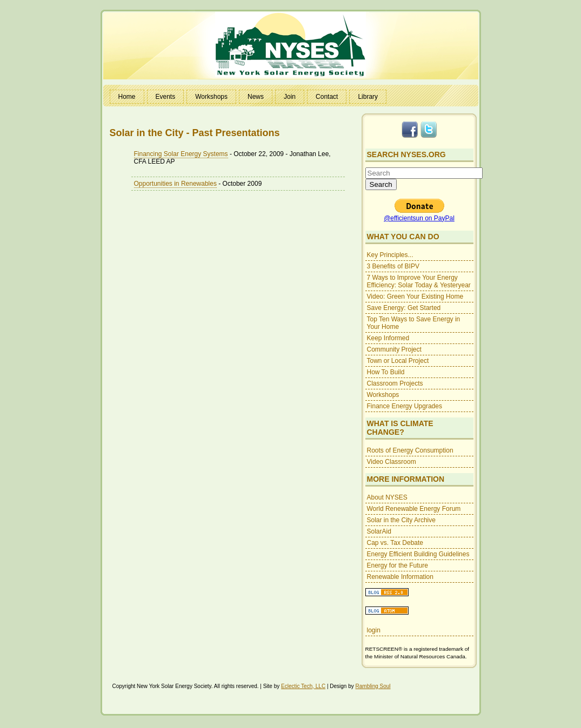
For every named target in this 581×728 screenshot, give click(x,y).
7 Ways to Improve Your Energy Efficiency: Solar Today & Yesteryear (419, 281)
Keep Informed (388, 338)
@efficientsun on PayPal (419, 218)
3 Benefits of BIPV (393, 266)
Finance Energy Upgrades (405, 406)
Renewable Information (400, 577)
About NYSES (387, 497)
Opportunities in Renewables (175, 184)
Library (368, 97)
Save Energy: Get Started (404, 308)
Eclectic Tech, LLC (303, 686)
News (256, 97)
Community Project (394, 349)
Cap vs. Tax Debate (395, 543)
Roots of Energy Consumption (410, 450)
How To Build (386, 372)
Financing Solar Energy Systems (181, 154)
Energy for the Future (398, 565)
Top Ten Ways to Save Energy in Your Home (414, 323)
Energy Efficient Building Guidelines (418, 554)
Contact (327, 97)
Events (166, 97)
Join (290, 97)
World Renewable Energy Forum (414, 509)
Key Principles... (390, 255)
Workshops (211, 97)
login (374, 630)
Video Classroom (392, 462)
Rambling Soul (373, 686)
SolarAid (379, 531)
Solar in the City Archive (401, 520)
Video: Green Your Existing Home (415, 296)
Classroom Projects (395, 383)
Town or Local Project (398, 361)
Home (127, 97)
